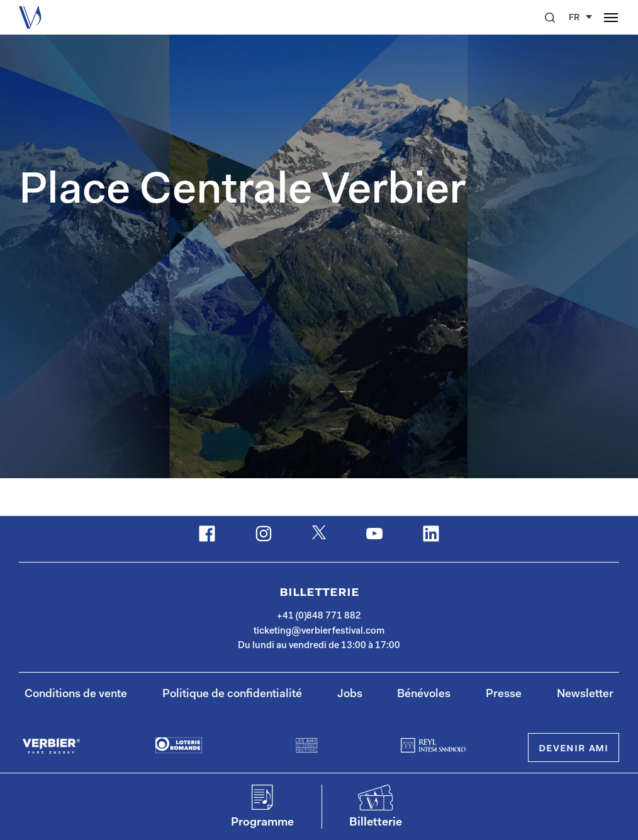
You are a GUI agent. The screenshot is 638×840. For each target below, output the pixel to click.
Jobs (350, 695)
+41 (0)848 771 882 (319, 616)
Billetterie (319, 592)
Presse (504, 695)
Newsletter (585, 695)
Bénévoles (424, 695)
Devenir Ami (574, 749)
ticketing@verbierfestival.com (319, 631)
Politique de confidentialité (232, 695)
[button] (550, 18)
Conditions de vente (76, 695)
